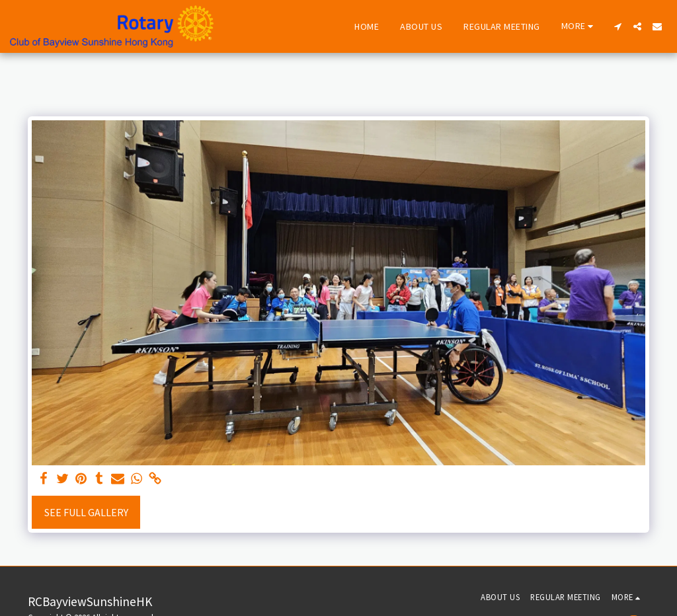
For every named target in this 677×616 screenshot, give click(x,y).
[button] (617, 26)
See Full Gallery (86, 512)
